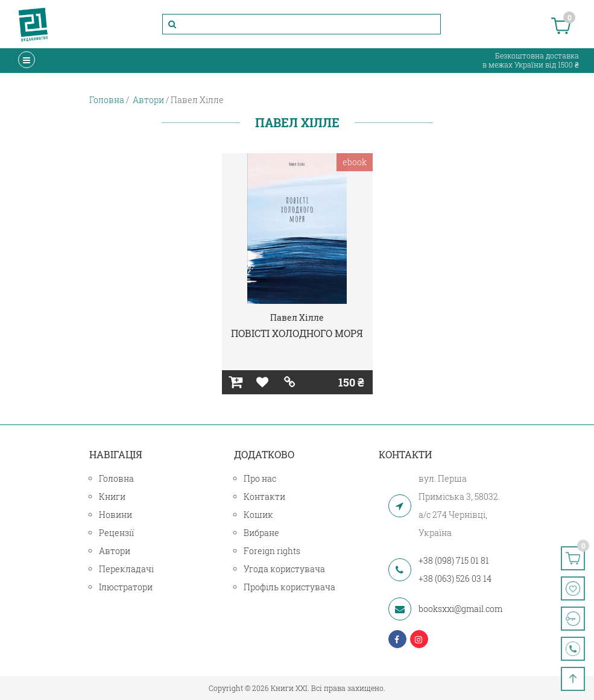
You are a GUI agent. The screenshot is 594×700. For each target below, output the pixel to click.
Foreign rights (272, 551)
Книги (112, 497)
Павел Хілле (297, 317)
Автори (115, 551)
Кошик (258, 515)
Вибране (261, 533)
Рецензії (116, 533)
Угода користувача (284, 569)
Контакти (264, 497)
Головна (116, 478)
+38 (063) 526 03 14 (455, 579)
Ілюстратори (126, 587)
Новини (115, 515)
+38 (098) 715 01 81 (454, 560)
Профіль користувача (289, 587)
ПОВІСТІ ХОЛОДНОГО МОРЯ (297, 333)
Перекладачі (126, 569)
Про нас (260, 478)
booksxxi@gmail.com (460, 609)
